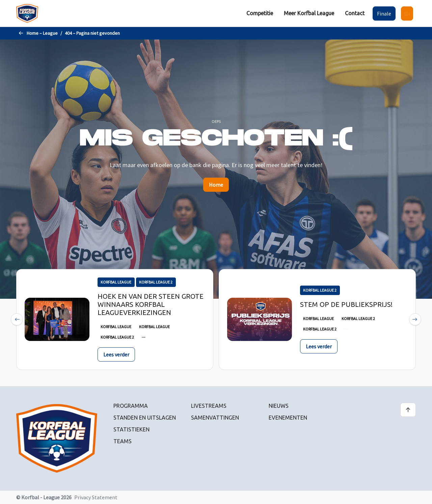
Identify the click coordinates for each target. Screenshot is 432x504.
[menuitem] (260, 13)
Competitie (260, 13)
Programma (131, 406)
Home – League (42, 33)
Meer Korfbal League (309, 13)
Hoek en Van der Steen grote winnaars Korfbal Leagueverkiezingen (151, 304)
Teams (123, 441)
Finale (384, 14)
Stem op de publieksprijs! (346, 304)
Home (216, 185)
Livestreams (209, 406)
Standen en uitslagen (145, 418)
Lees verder (116, 354)
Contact (355, 13)
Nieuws (279, 406)
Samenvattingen (215, 418)
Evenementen (288, 418)
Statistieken (131, 429)
